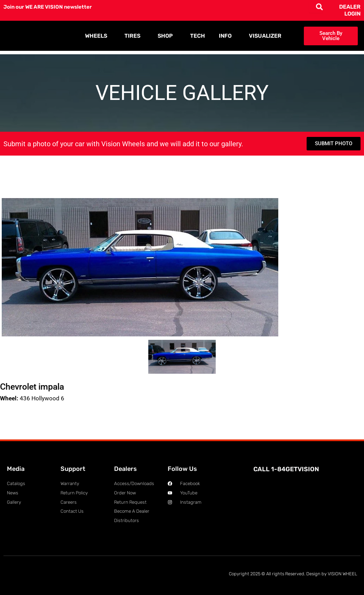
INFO (227, 36)
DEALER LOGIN (350, 10)
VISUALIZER (265, 36)
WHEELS (98, 36)
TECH (198, 36)
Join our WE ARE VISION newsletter (51, 7)
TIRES (134, 36)
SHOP (167, 36)
